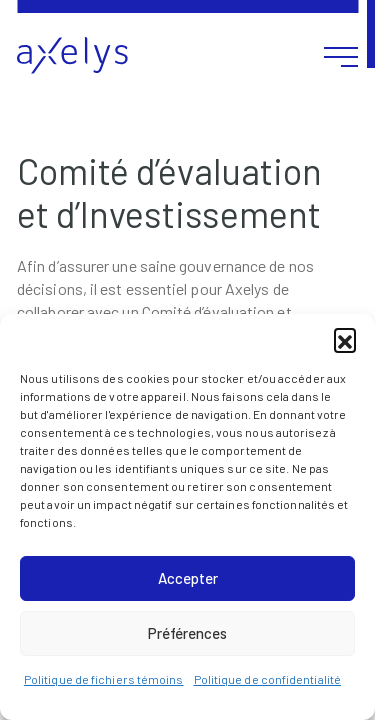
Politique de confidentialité (268, 679)
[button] (345, 339)
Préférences (187, 633)
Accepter (188, 578)
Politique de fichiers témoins (104, 679)
